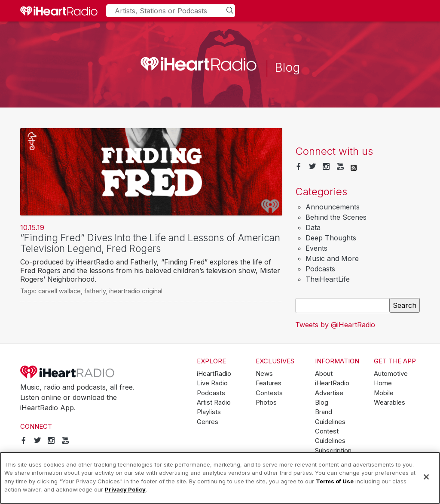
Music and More (332, 258)
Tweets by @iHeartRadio (335, 325)
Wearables (390, 403)
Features (269, 383)
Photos (266, 403)
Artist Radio (214, 403)
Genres (208, 422)
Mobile (384, 393)
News (264, 374)
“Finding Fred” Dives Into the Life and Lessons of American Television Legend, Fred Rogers (150, 243)
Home (383, 383)
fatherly (95, 291)
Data (313, 227)
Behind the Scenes (336, 217)
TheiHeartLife (328, 279)
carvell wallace (60, 291)
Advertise (329, 393)
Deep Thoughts (331, 238)
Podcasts (320, 269)
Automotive (391, 374)
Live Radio (212, 383)
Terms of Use (335, 481)
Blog (322, 403)
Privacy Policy (125, 489)
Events (316, 248)
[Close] (426, 477)
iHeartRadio (67, 372)
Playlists (209, 412)
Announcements (333, 207)
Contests (269, 393)
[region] (220, 478)
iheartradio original (136, 291)
